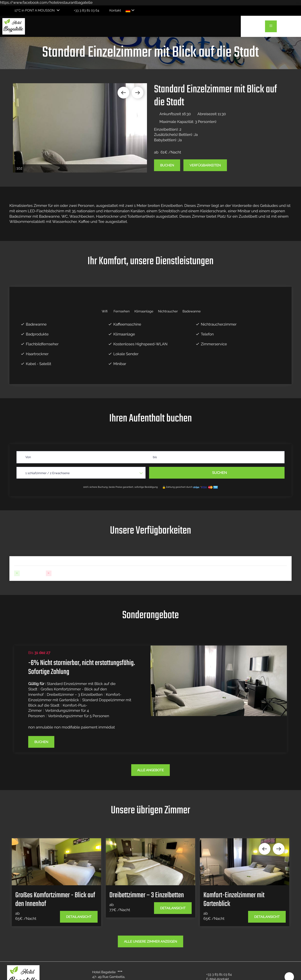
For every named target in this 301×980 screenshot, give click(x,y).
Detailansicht (79, 917)
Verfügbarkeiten (205, 165)
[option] (80, 128)
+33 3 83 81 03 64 (216, 975)
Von (28, 457)
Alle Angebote (151, 770)
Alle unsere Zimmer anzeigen (150, 942)
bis (155, 457)
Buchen (167, 165)
